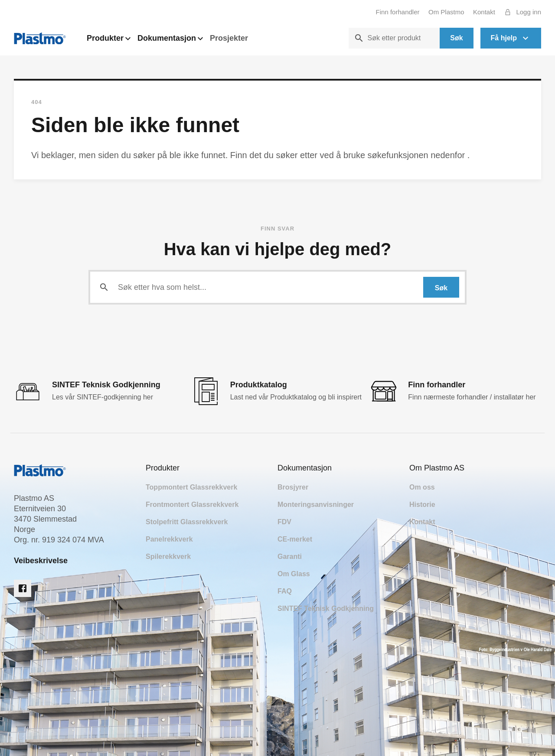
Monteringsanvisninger (316, 505)
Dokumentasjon (170, 41)
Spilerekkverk (168, 556)
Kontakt (484, 12)
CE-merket (295, 539)
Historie (422, 505)
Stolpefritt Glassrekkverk (187, 522)
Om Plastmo (446, 12)
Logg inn (521, 12)
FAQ (285, 591)
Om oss (422, 487)
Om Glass (294, 574)
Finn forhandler (398, 12)
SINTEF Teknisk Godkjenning (326, 608)
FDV (284, 522)
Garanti (290, 556)
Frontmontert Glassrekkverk (192, 505)
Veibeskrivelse (41, 561)
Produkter (109, 41)
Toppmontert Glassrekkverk (191, 487)
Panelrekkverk (169, 539)
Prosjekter (229, 38)
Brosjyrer (293, 487)
